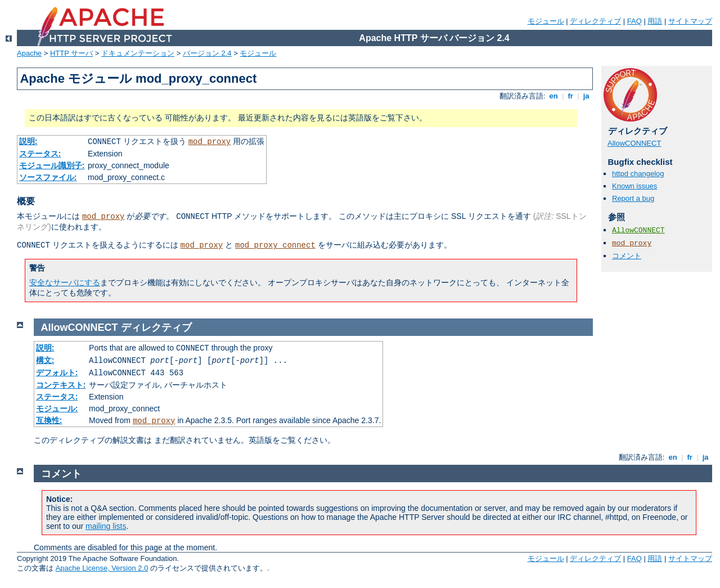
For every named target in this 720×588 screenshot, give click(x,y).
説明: (28, 141)
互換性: (49, 420)
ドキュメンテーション (138, 53)
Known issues (634, 186)
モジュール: (57, 409)
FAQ (634, 21)
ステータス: (40, 154)
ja (586, 96)
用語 (655, 21)
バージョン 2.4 (207, 53)
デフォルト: (57, 372)
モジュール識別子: (52, 165)
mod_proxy (210, 142)
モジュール (546, 21)
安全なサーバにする (65, 282)
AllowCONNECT (634, 143)
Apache (29, 53)
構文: (45, 360)
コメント (627, 256)
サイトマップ (690, 21)
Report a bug (633, 198)
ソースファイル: (48, 177)
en (553, 96)
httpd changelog (638, 174)
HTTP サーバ (71, 53)
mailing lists (106, 526)
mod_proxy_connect (275, 245)
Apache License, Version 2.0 (102, 568)
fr (571, 96)
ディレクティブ (595, 21)
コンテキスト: (61, 385)
